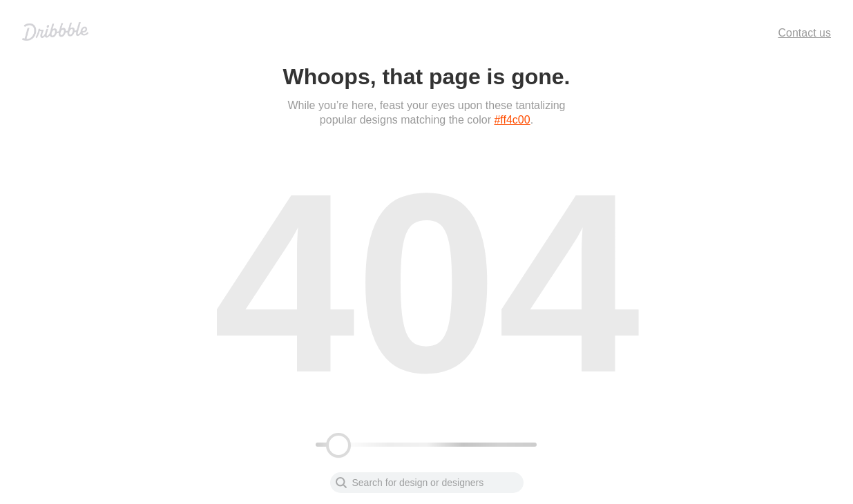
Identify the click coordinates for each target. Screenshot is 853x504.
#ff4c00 (512, 120)
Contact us (805, 33)
